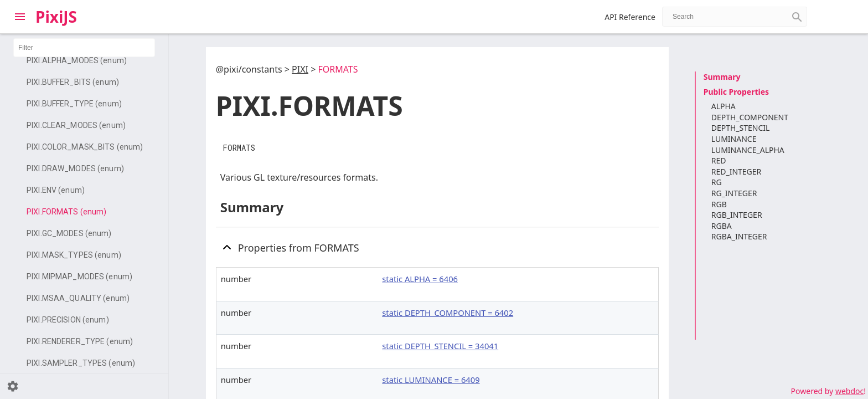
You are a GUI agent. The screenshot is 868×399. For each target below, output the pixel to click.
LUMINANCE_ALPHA (748, 150)
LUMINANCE (734, 139)
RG (717, 182)
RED (719, 160)
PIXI (300, 69)
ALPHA (724, 106)
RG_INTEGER (734, 193)
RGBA (722, 226)
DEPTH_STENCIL (741, 128)
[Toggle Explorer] (20, 17)
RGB (719, 204)
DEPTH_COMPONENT (750, 117)
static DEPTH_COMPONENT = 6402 (448, 313)
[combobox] (735, 17)
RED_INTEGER (737, 172)
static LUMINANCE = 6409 (431, 380)
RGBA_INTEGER (739, 236)
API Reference (630, 17)
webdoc (849, 391)
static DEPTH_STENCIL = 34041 (440, 346)
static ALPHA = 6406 (420, 279)
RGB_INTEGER (737, 215)
